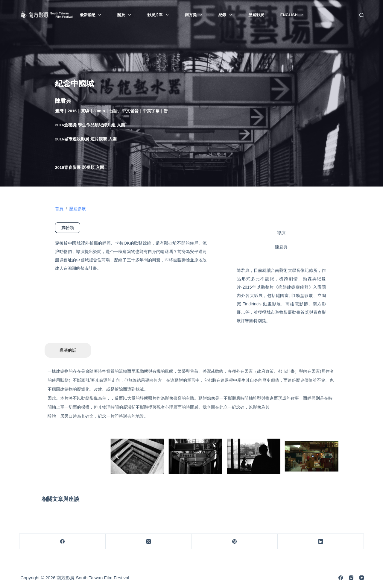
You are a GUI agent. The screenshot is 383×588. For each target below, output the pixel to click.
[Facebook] (63, 541)
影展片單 (159, 15)
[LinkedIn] (321, 541)
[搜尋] (362, 15)
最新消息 (92, 15)
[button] (117, 456)
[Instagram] (351, 578)
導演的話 (68, 350)
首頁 (59, 209)
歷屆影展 (256, 15)
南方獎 (195, 15)
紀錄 (226, 15)
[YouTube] (362, 578)
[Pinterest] (235, 541)
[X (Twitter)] (149, 541)
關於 (125, 15)
